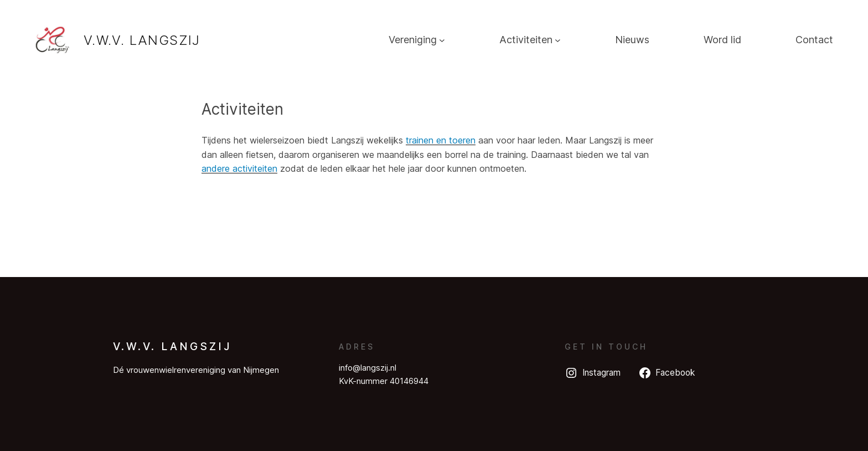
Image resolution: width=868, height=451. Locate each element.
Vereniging (413, 40)
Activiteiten (526, 40)
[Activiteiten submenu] (558, 40)
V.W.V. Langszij (142, 40)
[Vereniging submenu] (442, 40)
